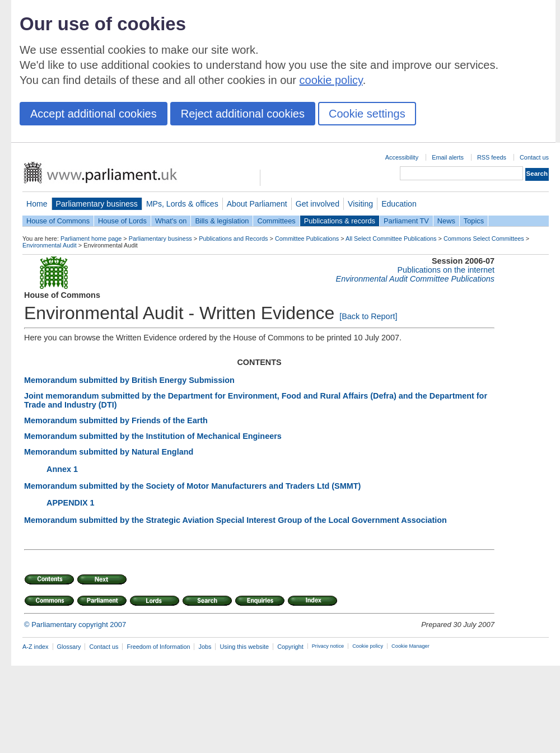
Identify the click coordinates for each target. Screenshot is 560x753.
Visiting (360, 204)
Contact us (534, 157)
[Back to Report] (368, 316)
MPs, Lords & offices (182, 204)
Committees (276, 221)
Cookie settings (367, 114)
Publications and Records (233, 238)
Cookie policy (368, 646)
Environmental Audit (50, 245)
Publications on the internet (446, 270)
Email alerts (448, 157)
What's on (171, 221)
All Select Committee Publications (391, 238)
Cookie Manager (410, 646)
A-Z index (36, 647)
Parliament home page (91, 238)
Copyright (290, 647)
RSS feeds (492, 157)
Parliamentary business (97, 204)
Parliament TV (406, 221)
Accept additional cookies (94, 114)
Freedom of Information (158, 647)
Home (37, 204)
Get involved (318, 204)
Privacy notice (328, 646)
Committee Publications (307, 238)
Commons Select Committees (484, 238)
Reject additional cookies (243, 114)
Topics (474, 221)
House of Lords (122, 221)
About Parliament (257, 204)
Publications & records (340, 221)
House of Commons (58, 221)
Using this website (244, 647)
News (446, 221)
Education (399, 204)
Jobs (205, 647)
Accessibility (402, 157)
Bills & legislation (222, 221)
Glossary (69, 647)
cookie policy (331, 80)
